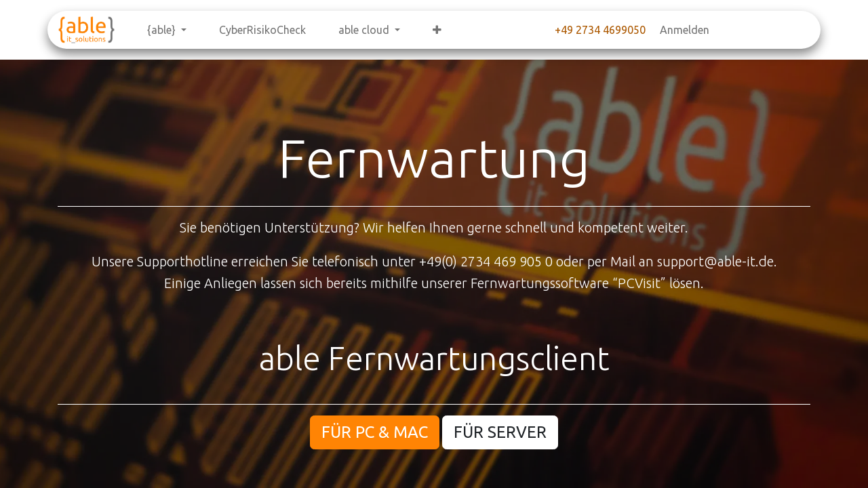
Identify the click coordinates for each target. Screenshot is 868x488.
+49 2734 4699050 (600, 30)
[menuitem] (167, 30)
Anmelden (685, 30)
